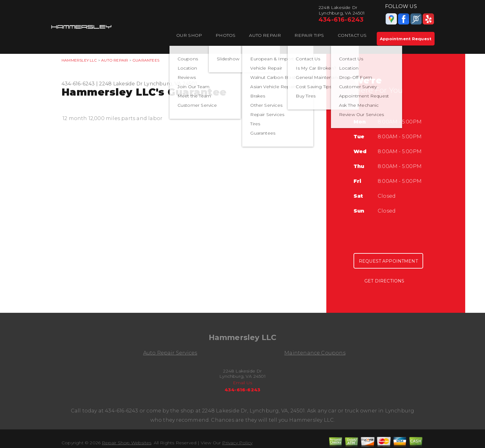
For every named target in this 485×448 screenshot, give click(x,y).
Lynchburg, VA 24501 (170, 84)
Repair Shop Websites (127, 443)
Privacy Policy (237, 443)
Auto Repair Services (170, 353)
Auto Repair (265, 35)
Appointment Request (406, 39)
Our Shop (189, 35)
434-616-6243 (341, 19)
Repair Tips (309, 35)
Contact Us (352, 35)
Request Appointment (388, 261)
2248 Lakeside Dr (121, 84)
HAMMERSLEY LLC (79, 60)
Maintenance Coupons (315, 353)
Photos (225, 35)
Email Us (243, 383)
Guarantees (146, 60)
